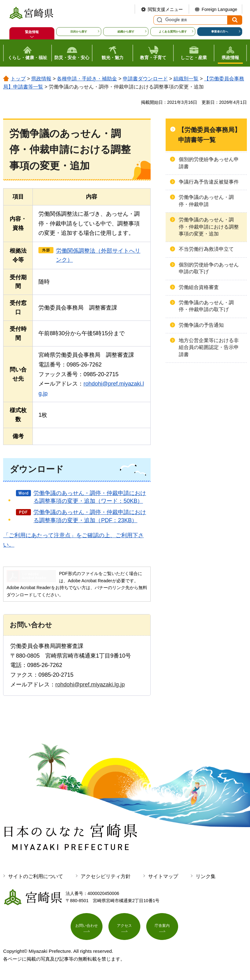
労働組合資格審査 (199, 287)
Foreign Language (219, 9)
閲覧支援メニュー (165, 9)
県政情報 (41, 79)
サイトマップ (163, 876)
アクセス (124, 928)
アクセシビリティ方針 (106, 876)
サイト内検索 (159, 20)
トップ (18, 79)
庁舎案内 (162, 928)
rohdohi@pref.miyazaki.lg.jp (90, 684)
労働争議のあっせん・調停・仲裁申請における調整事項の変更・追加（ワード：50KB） (90, 497)
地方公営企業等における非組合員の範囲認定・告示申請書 (209, 347)
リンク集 (206, 876)
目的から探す (79, 32)
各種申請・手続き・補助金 (87, 79)
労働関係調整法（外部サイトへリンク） (98, 255)
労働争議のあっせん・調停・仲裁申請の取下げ (206, 306)
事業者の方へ (220, 32)
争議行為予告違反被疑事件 (209, 182)
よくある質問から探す (173, 32)
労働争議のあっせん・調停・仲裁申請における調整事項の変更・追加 (209, 227)
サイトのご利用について (36, 876)
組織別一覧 (186, 79)
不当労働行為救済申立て (206, 249)
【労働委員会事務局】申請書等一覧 (209, 135)
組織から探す (126, 32)
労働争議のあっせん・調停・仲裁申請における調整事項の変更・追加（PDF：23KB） (90, 516)
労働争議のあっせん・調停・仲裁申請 (206, 201)
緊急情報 (32, 32)
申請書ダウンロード (145, 79)
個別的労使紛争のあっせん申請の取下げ (209, 268)
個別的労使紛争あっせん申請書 (209, 163)
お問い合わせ (87, 928)
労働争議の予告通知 (201, 325)
